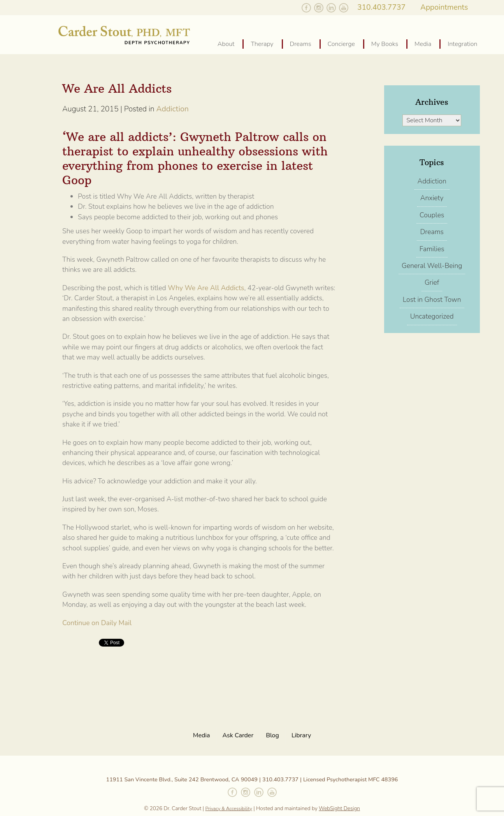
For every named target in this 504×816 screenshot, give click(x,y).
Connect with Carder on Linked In (259, 792)
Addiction (172, 109)
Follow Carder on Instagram (319, 8)
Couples (432, 215)
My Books (385, 44)
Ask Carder (238, 735)
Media (423, 44)
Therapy (262, 44)
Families (432, 249)
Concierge (341, 44)
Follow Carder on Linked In (331, 8)
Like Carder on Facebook (306, 8)
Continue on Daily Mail (97, 623)
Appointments (444, 7)
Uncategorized (432, 316)
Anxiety (432, 198)
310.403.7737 (381, 7)
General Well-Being (432, 266)
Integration (462, 44)
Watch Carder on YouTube (344, 8)
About (226, 44)
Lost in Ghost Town (432, 300)
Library (301, 735)
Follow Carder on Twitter (294, 8)
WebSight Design (339, 808)
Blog (272, 735)
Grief (432, 282)
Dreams (301, 44)
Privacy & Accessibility (229, 809)
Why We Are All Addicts (205, 288)
